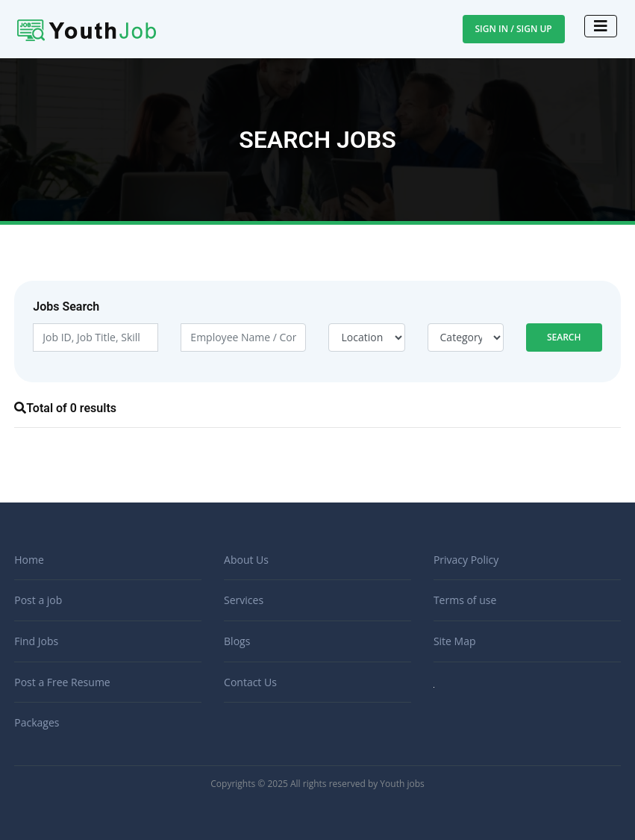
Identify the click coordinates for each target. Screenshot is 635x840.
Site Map (455, 641)
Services (244, 600)
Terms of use (465, 600)
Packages (37, 722)
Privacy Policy (466, 560)
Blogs (237, 641)
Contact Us (250, 682)
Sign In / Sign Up (514, 29)
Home (29, 560)
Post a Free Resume (62, 682)
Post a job (38, 600)
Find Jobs (36, 641)
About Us (246, 560)
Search (564, 337)
